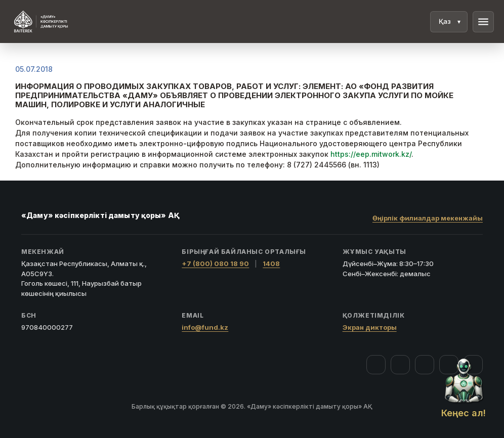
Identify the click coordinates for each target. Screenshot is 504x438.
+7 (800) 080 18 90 (215, 264)
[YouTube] (425, 365)
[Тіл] (449, 22)
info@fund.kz (205, 327)
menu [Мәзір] (483, 22)
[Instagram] (400, 365)
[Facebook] (376, 365)
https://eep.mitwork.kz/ (371, 154)
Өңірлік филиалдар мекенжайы (428, 218)
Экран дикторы (370, 327)
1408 (271, 264)
